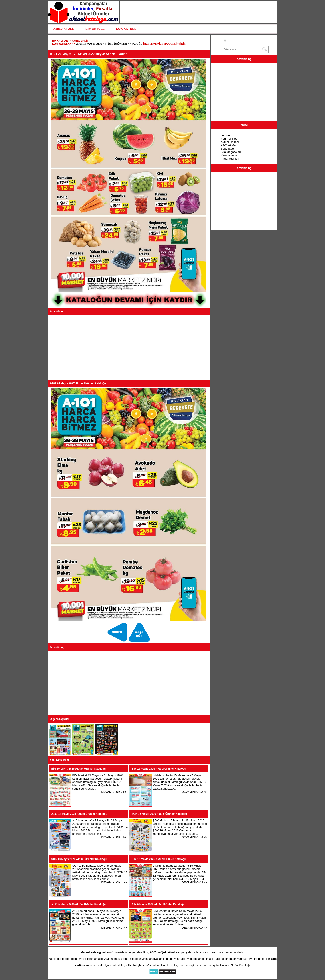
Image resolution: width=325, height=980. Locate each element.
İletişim (225, 135)
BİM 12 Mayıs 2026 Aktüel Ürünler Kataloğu (159, 859)
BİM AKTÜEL (95, 29)
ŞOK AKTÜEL (126, 29)
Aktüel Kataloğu (241, 965)
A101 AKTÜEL (64, 29)
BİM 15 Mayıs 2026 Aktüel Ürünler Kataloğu (159, 769)
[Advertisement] (129, 347)
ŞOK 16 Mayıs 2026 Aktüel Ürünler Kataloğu (159, 814)
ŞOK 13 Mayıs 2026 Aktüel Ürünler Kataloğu (79, 859)
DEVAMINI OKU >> (114, 792)
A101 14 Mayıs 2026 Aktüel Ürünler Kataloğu (109, 44)
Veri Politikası (230, 139)
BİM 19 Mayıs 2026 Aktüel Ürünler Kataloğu (79, 769)
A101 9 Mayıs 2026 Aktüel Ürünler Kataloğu (79, 904)
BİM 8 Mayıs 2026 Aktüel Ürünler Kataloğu (158, 904)
